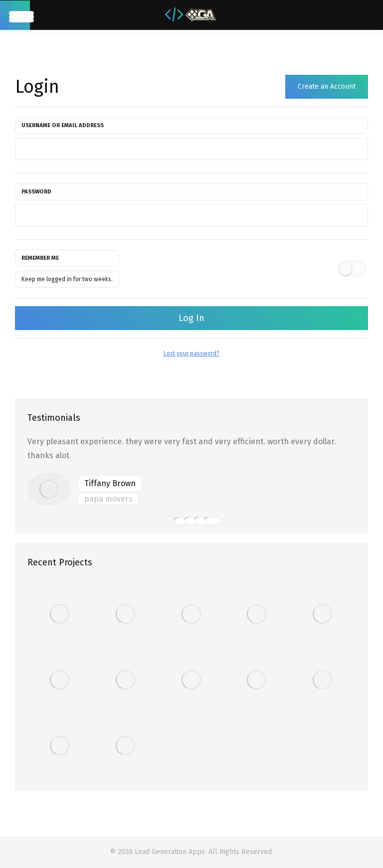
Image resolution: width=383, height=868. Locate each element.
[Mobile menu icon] (15, 15)
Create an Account (327, 87)
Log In (191, 318)
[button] (177, 520)
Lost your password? (191, 353)
